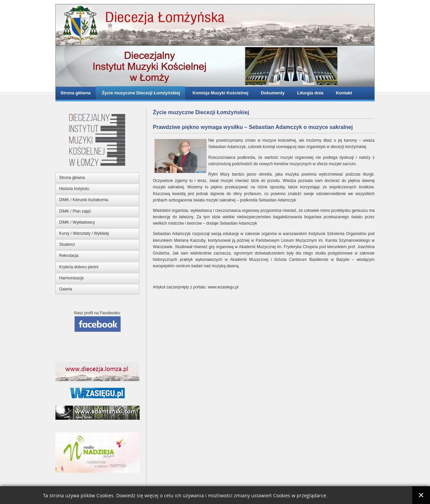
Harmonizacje (71, 278)
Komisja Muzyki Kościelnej (219, 93)
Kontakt (343, 93)
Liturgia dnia (309, 93)
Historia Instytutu (74, 189)
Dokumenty (271, 93)
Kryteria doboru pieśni (79, 267)
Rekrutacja (69, 256)
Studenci (67, 244)
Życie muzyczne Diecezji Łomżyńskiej (140, 93)
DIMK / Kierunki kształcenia (84, 200)
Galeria (66, 289)
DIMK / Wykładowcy (77, 222)
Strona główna (76, 93)
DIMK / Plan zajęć (75, 211)
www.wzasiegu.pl (223, 287)
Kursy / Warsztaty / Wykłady (84, 233)
